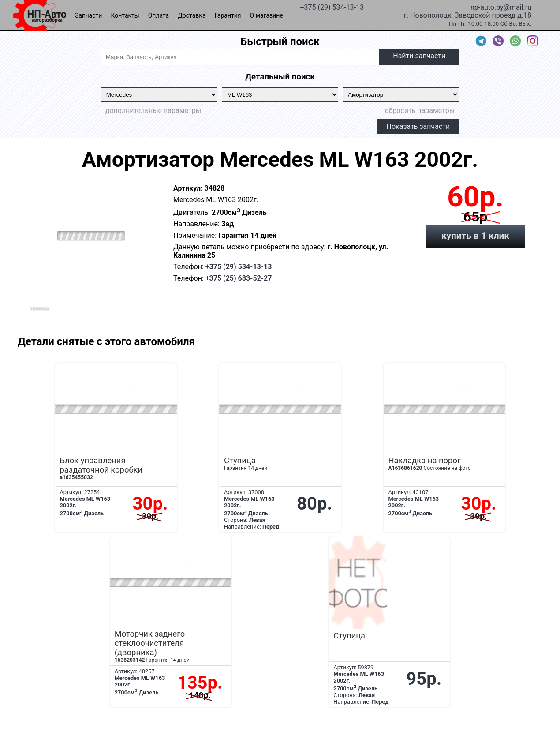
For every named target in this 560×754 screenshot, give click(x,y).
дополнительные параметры (153, 111)
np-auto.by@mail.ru (501, 7)
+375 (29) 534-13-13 (332, 7)
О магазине (267, 15)
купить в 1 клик (475, 236)
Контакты (125, 15)
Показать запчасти (418, 126)
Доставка (192, 15)
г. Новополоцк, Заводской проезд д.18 (467, 15)
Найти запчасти (419, 56)
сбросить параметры (420, 111)
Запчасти (88, 15)
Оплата (159, 15)
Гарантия (228, 15)
